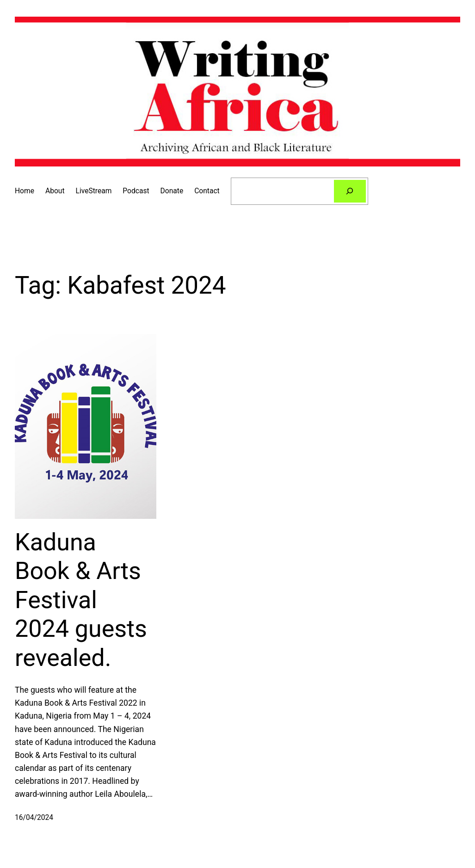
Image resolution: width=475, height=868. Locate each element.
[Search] (350, 191)
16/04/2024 (34, 818)
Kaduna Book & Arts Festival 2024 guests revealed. (81, 600)
